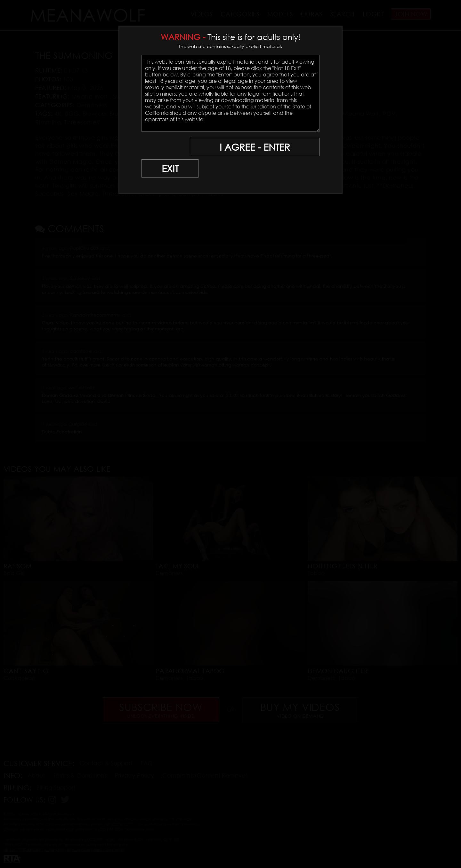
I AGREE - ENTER (257, 147)
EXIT (164, 147)
